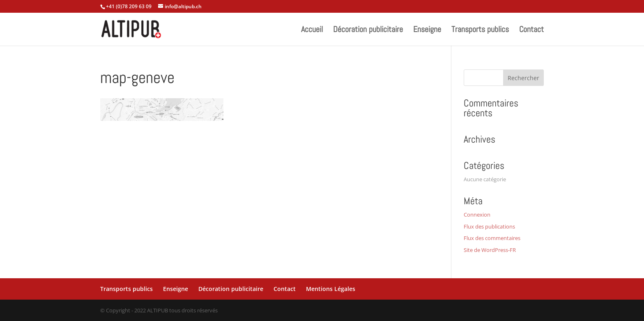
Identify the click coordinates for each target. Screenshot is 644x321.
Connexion (477, 215)
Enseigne (427, 30)
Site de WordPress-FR (490, 250)
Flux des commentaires (492, 238)
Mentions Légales (331, 289)
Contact (531, 30)
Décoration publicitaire (368, 30)
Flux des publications (489, 226)
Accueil (312, 30)
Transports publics (480, 30)
